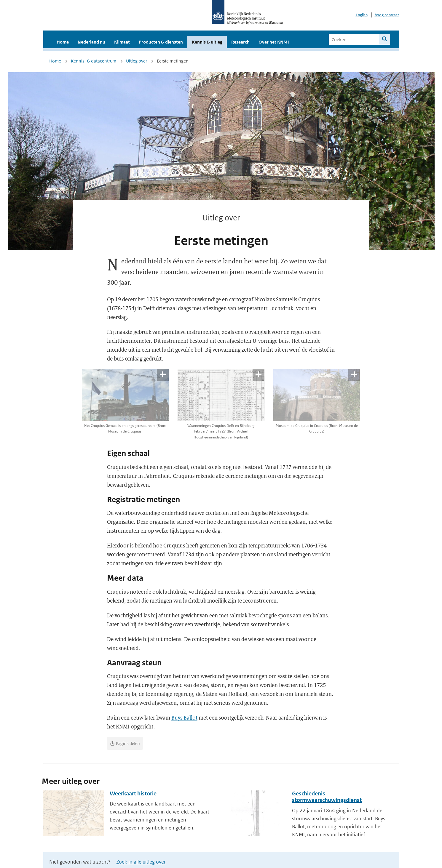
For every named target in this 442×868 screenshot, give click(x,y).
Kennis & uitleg (207, 42)
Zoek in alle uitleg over (141, 862)
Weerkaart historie (133, 793)
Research (240, 42)
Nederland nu (91, 42)
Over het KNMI (274, 42)
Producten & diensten (161, 42)
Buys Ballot (184, 718)
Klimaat (122, 42)
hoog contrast (387, 15)
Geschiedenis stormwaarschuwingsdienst (327, 797)
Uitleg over (137, 61)
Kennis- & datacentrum (94, 61)
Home (63, 42)
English (362, 15)
